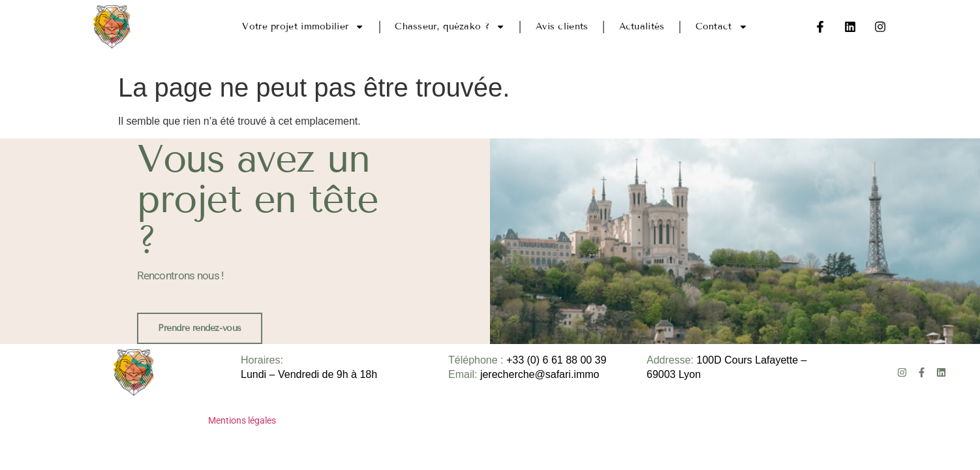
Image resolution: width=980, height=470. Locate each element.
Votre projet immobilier (303, 27)
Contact (722, 27)
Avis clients (562, 26)
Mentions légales (242, 420)
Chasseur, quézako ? (450, 27)
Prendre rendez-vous (199, 328)
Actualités (642, 26)
